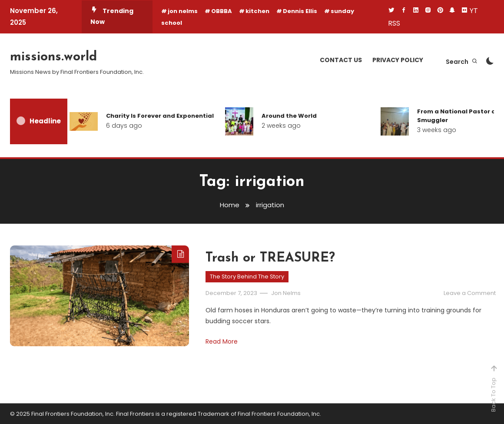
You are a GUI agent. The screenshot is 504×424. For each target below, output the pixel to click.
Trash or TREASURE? (270, 258)
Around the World (289, 116)
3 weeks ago (437, 130)
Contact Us (341, 60)
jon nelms (183, 11)
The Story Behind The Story (247, 277)
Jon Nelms (286, 293)
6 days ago (124, 126)
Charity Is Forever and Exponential (160, 116)
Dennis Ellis (300, 11)
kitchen (257, 11)
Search (462, 62)
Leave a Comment (470, 293)
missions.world (53, 57)
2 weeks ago (281, 126)
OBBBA (222, 11)
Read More (222, 341)
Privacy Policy (398, 60)
